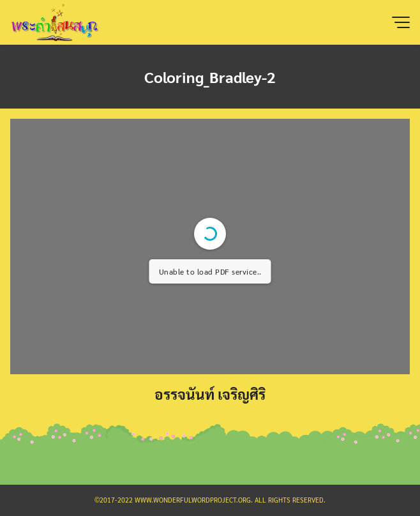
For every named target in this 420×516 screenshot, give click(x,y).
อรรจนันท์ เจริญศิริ (210, 394)
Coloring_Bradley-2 (210, 77)
